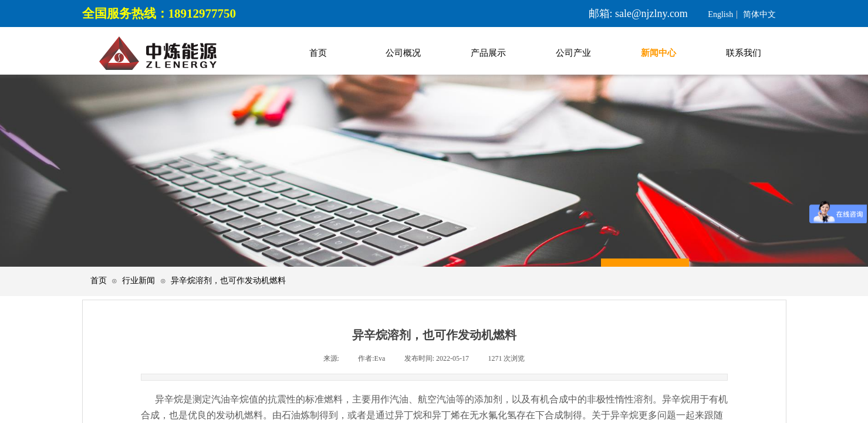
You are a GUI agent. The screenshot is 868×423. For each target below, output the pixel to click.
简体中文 (759, 15)
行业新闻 (139, 281)
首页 (99, 281)
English (720, 15)
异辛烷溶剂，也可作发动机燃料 (228, 281)
